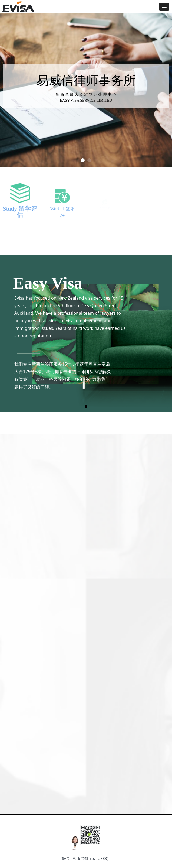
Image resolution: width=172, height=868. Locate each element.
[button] (164, 7)
